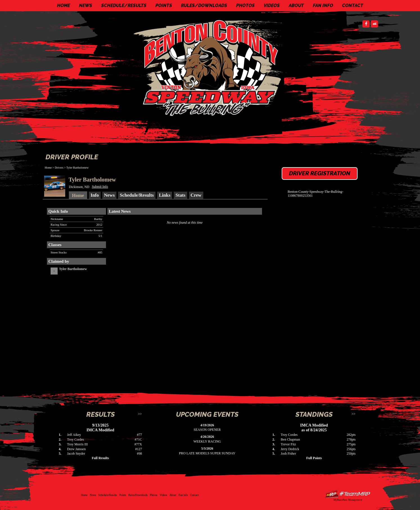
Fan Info (323, 5)
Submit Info (100, 187)
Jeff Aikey (74, 435)
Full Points (314, 458)
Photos (245, 5)
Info (95, 195)
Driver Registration (320, 173)
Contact (353, 5)
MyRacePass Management (348, 500)
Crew (196, 195)
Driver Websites (348, 494)
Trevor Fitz (288, 444)
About (296, 5)
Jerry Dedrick (290, 449)
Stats (180, 195)
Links (165, 195)
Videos (272, 5)
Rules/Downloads (204, 5)
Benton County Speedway (211, 67)
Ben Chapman (290, 439)
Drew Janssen (76, 449)
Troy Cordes (76, 439)
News (86, 5)
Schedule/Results (124, 5)
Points (164, 5)
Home (64, 5)
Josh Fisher (288, 454)
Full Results (100, 458)
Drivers (59, 168)
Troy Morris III (78, 444)
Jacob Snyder (76, 454)
